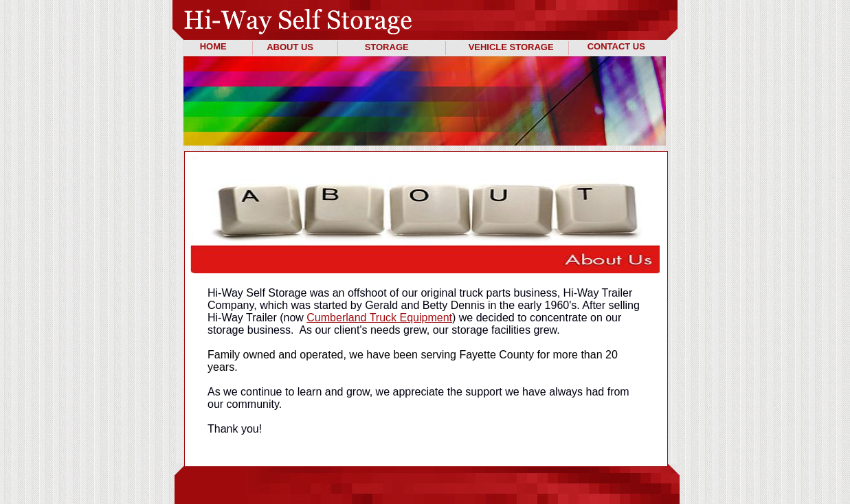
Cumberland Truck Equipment (379, 318)
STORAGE (387, 47)
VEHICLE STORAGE (511, 47)
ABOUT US (290, 47)
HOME (213, 46)
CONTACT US (616, 46)
